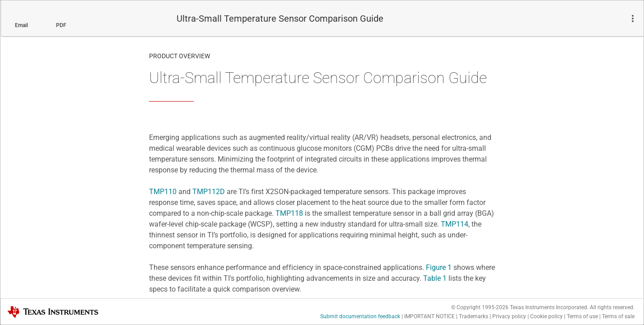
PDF (61, 25)
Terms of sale (618, 316)
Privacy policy (509, 316)
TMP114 (455, 224)
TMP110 (163, 192)
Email (21, 25)
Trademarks (474, 316)
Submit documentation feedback (360, 316)
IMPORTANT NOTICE (429, 316)
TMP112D (209, 192)
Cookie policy (546, 316)
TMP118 (289, 213)
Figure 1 (439, 267)
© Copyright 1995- (480, 307)
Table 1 (435, 278)
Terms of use (582, 316)
